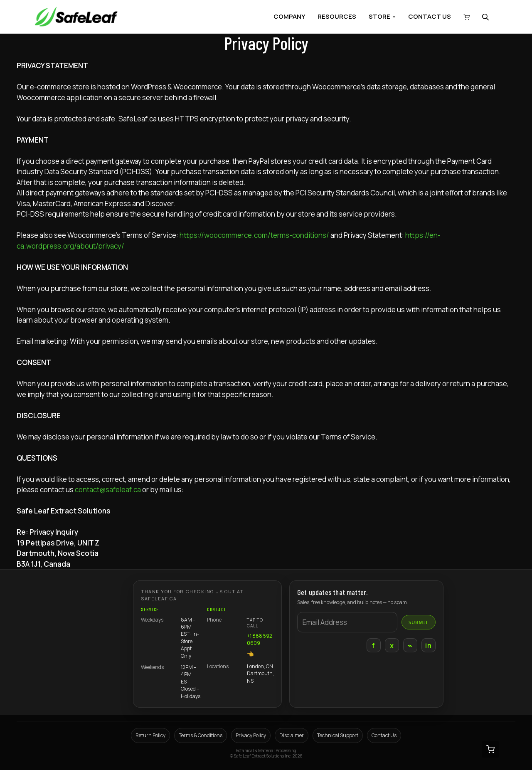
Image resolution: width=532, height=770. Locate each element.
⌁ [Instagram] (410, 645)
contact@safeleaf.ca (108, 490)
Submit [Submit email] (419, 622)
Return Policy (150, 735)
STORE (379, 16)
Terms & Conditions (201, 735)
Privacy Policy (251, 735)
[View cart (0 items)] (464, 17)
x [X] (392, 645)
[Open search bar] (486, 17)
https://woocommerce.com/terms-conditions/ (254, 235)
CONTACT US (430, 16)
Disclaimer (292, 735)
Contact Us (384, 735)
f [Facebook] (373, 645)
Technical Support (338, 735)
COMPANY (289, 16)
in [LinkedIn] (428, 645)
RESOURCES (337, 16)
